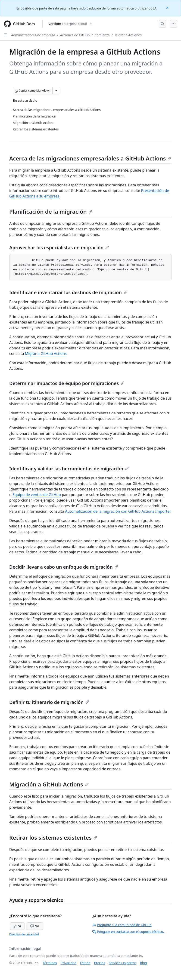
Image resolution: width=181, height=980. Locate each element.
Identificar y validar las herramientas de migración (69, 469)
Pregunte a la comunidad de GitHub (122, 925)
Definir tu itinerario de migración (49, 702)
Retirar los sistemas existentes (53, 837)
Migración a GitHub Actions (49, 784)
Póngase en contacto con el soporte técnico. (128, 932)
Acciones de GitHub (75, 35)
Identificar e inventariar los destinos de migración (68, 292)
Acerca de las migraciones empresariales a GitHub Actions (90, 158)
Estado (85, 963)
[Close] (168, 8)
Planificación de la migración (51, 211)
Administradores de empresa (33, 35)
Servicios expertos (123, 963)
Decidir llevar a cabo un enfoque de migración (64, 567)
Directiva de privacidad (24, 934)
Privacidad (69, 963)
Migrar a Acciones (128, 35)
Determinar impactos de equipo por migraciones (67, 383)
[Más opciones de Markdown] (56, 91)
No (35, 926)
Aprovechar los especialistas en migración (59, 248)
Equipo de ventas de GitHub (37, 495)
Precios (100, 963)
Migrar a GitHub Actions (46, 354)
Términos (50, 963)
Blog (144, 963)
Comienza (102, 35)
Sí (17, 926)
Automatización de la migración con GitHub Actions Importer (118, 511)
